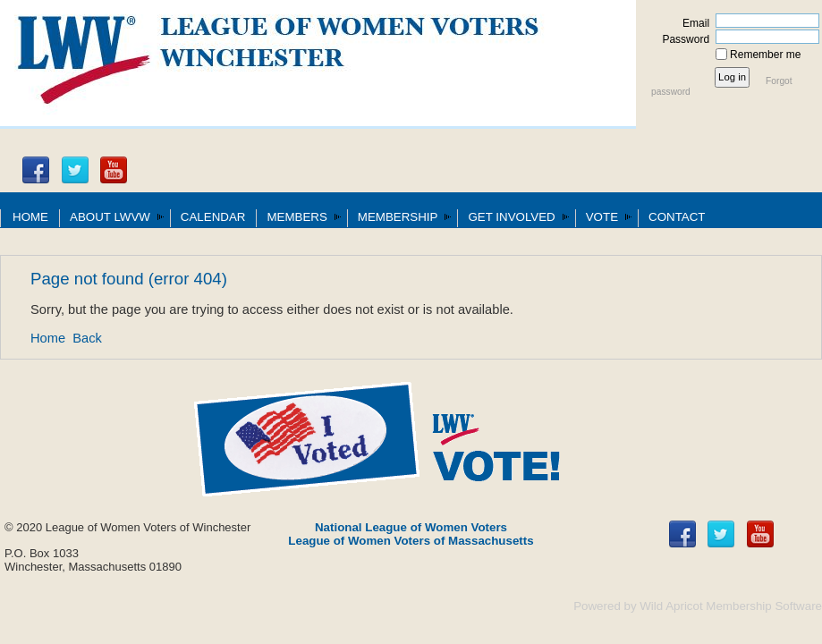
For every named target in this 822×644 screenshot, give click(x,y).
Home (48, 338)
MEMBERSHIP (398, 217)
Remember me (765, 55)
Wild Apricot (671, 606)
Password (682, 39)
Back (87, 338)
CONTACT (677, 217)
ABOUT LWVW (110, 217)
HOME (30, 217)
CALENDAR (213, 217)
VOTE (602, 217)
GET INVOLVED (511, 217)
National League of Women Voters (411, 527)
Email (692, 23)
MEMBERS (297, 217)
